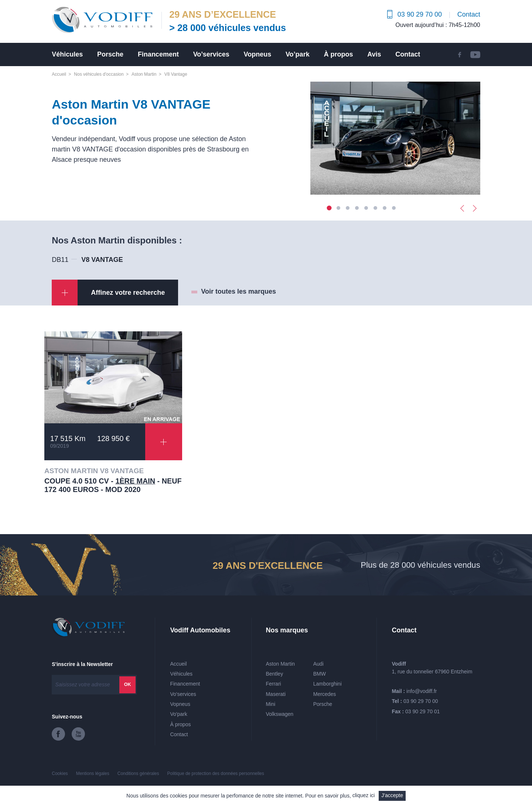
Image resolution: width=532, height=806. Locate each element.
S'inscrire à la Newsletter (82, 664)
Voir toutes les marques (238, 291)
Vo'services (183, 694)
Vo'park (178, 714)
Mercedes (325, 694)
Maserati (276, 694)
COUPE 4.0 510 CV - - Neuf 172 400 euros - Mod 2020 (113, 485)
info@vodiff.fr (422, 691)
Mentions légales (93, 773)
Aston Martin (144, 74)
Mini (270, 704)
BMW (320, 674)
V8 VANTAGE (102, 260)
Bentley (274, 674)
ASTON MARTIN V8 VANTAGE (94, 471)
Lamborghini (328, 684)
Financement (158, 54)
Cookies (60, 773)
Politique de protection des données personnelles (216, 773)
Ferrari (273, 684)
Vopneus (258, 54)
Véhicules (67, 54)
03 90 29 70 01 (422, 711)
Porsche (110, 54)
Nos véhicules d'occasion (99, 74)
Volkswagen (279, 714)
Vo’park (298, 54)
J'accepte (392, 795)
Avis (374, 54)
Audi (318, 664)
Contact (469, 14)
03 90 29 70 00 (421, 701)
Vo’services (211, 54)
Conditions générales (138, 773)
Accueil (59, 74)
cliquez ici (364, 795)
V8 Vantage (176, 74)
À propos (338, 54)
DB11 (60, 260)
